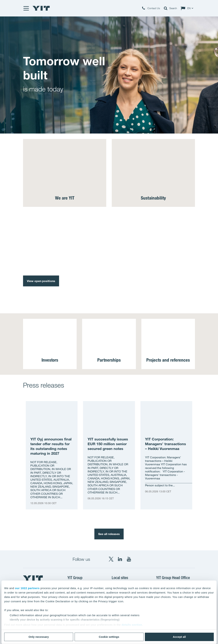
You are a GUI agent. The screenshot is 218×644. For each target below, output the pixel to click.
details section (132, 625)
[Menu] (26, 8)
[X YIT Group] (111, 559)
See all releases (109, 534)
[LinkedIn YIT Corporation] (120, 559)
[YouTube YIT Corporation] (129, 559)
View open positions (41, 281)
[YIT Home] (41, 8)
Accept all (179, 637)
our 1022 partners (27, 588)
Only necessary (39, 637)
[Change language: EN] (188, 8)
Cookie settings (109, 637)
